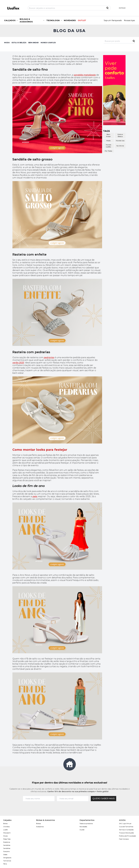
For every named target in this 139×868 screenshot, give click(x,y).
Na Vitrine (120, 146)
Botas (5, 823)
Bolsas (38, 823)
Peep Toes (7, 839)
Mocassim (7, 833)
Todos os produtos (86, 823)
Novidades (83, 827)
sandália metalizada (85, 75)
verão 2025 (18, 363)
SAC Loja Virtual (125, 823)
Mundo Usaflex (108, 146)
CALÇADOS (10, 20)
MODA (7, 43)
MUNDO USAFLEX (48, 43)
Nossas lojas (129, 20)
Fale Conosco (124, 839)
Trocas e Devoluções (126, 833)
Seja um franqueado (113, 20)
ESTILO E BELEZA (19, 43)
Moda (108, 141)
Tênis (5, 864)
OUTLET (82, 20)
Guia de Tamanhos (126, 827)
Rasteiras (7, 842)
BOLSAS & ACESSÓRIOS (26, 20)
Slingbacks (7, 858)
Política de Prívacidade (127, 836)
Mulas (5, 836)
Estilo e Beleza (120, 135)
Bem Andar (108, 135)
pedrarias (49, 357)
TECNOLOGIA (53, 20)
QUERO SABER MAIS (104, 799)
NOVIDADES (70, 20)
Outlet (82, 830)
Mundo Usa (120, 141)
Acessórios (40, 827)
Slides (5, 854)
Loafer (6, 830)
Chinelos (6, 827)
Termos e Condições (126, 830)
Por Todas (108, 151)
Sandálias (7, 845)
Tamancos (7, 861)
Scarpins (6, 851)
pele (35, 496)
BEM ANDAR (33, 43)
